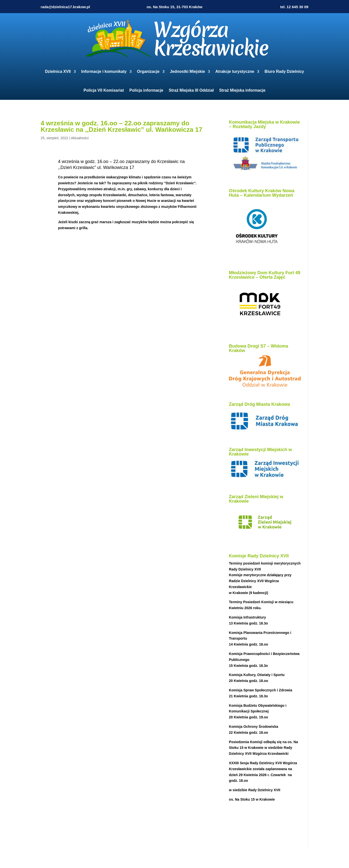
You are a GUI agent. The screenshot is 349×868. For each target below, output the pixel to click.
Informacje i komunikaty (104, 71)
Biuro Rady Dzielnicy (284, 71)
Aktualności (80, 138)
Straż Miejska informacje (242, 90)
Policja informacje (146, 90)
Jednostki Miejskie (187, 71)
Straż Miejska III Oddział (191, 90)
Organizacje (148, 71)
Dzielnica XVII (58, 71)
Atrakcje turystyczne (235, 71)
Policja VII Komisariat (104, 90)
